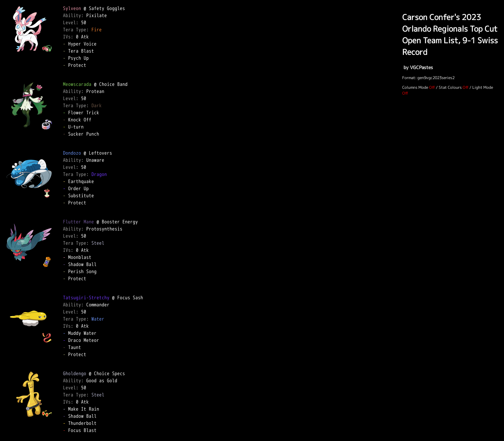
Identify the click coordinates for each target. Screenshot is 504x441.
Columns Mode (415, 87)
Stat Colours (450, 87)
